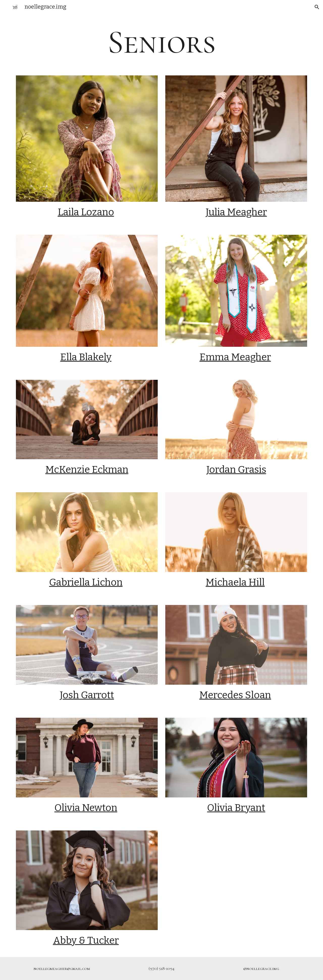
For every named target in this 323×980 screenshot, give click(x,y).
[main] (161, 42)
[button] (317, 7)
